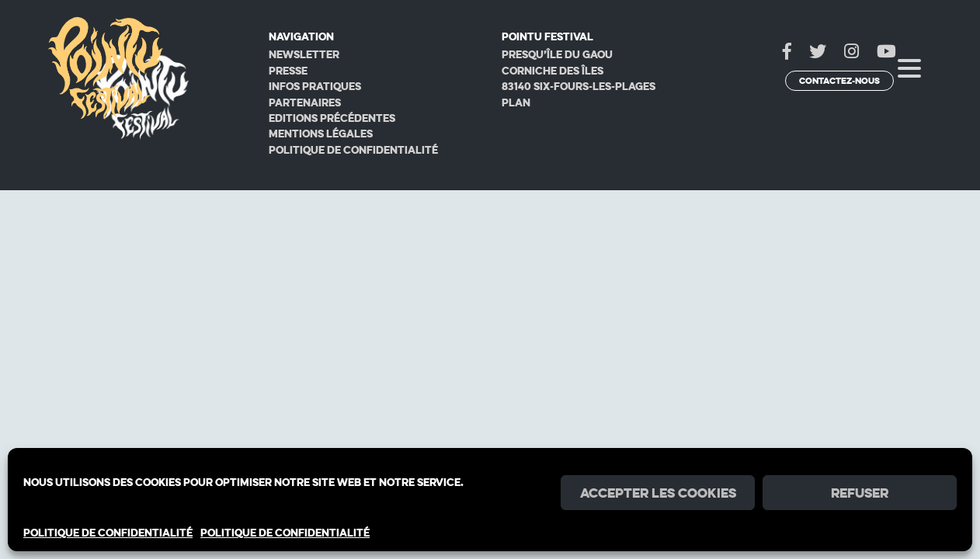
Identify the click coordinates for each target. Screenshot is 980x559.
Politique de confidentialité (353, 150)
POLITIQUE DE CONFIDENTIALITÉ (108, 533)
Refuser (860, 493)
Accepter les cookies (658, 493)
